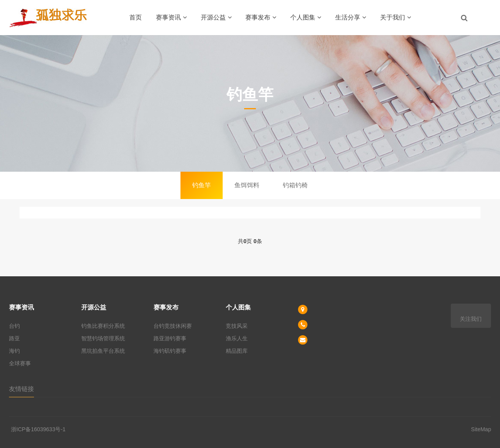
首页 (136, 17)
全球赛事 (20, 363)
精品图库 (237, 351)
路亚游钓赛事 (170, 338)
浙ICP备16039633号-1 (38, 429)
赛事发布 (261, 17)
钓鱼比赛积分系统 (103, 326)
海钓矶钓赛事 (170, 351)
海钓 (14, 351)
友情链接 (21, 389)
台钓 (14, 326)
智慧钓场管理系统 (103, 338)
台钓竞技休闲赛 (173, 326)
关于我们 (396, 17)
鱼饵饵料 (247, 185)
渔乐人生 (237, 338)
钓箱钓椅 (295, 185)
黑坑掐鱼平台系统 (103, 351)
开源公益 (216, 17)
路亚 (14, 338)
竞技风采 (237, 326)
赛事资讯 (171, 17)
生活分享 (351, 17)
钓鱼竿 (202, 185)
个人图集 (306, 17)
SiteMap (481, 429)
